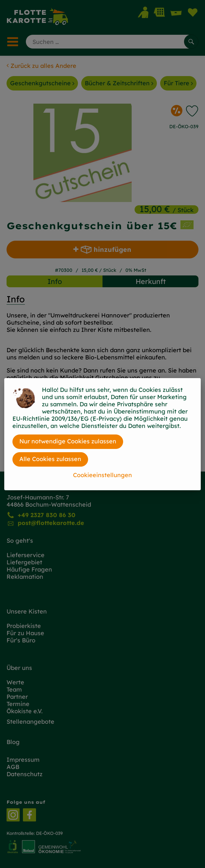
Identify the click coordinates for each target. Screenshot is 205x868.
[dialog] (102, 434)
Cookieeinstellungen (102, 475)
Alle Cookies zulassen (50, 459)
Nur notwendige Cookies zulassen (68, 441)
